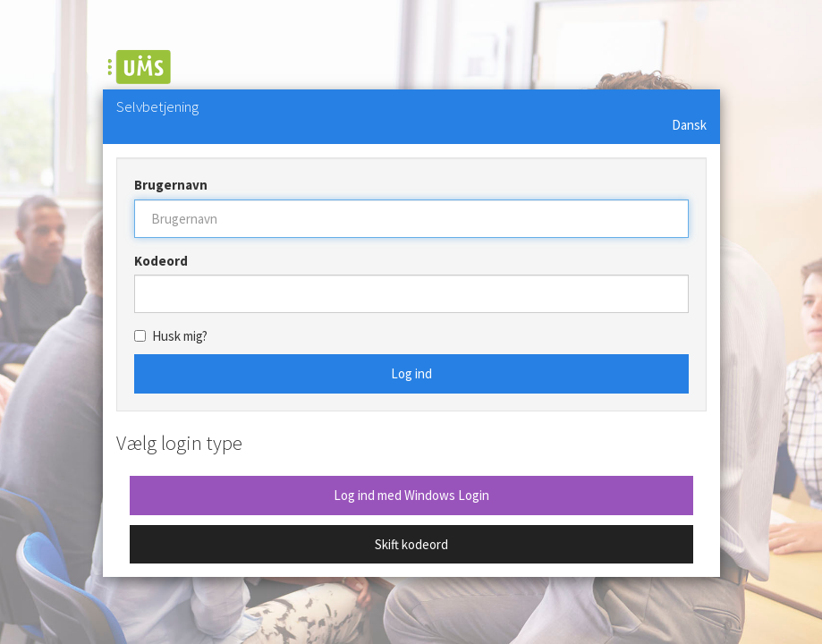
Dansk (689, 125)
